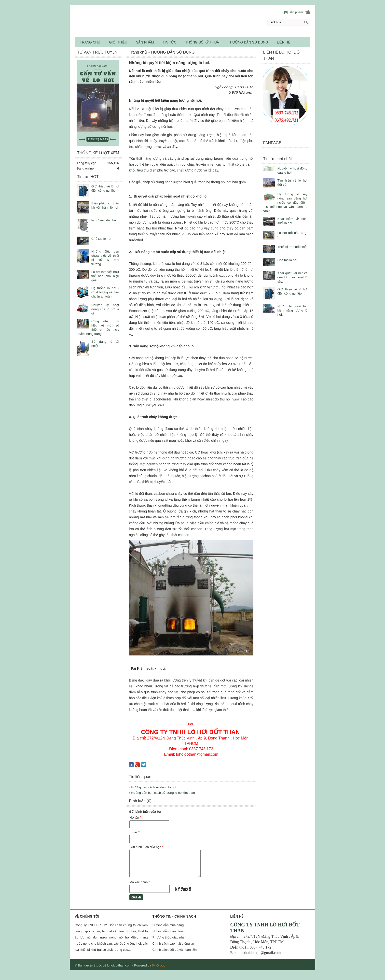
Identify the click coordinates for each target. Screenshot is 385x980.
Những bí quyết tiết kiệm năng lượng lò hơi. (292, 310)
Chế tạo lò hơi (287, 260)
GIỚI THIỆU (118, 42)
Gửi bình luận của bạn (146, 847)
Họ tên (135, 817)
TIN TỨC (170, 42)
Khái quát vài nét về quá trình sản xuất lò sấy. (292, 277)
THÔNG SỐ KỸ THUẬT (203, 42)
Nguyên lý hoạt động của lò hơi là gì (105, 309)
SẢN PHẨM (145, 42)
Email (134, 832)
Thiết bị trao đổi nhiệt (292, 247)
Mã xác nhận (140, 882)
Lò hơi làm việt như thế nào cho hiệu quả (105, 276)
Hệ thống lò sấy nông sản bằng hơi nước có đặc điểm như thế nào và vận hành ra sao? (285, 203)
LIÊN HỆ (283, 42)
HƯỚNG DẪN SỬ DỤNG (249, 42)
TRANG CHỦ (90, 42)
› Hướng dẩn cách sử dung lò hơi (152, 787)
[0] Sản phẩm (294, 12)
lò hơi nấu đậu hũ (104, 220)
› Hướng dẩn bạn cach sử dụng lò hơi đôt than (162, 793)
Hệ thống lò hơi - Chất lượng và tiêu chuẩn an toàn (105, 292)
